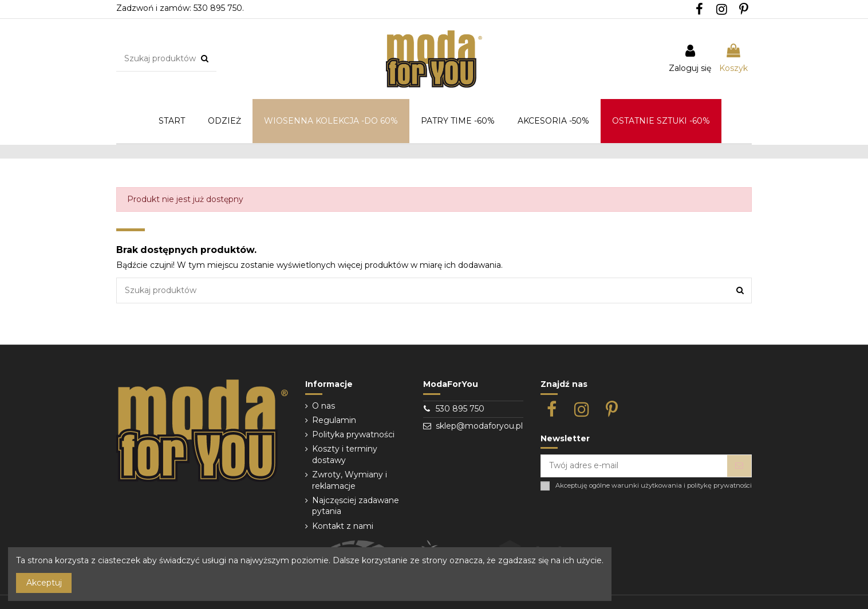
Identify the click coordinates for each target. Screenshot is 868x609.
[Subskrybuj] (739, 466)
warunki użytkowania (647, 486)
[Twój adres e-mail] (634, 466)
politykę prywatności (719, 486)
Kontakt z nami (343, 526)
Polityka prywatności (353, 434)
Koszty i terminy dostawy (345, 454)
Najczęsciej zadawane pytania (356, 506)
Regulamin (334, 420)
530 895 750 (460, 409)
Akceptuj (44, 583)
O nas (323, 406)
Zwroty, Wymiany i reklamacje (350, 480)
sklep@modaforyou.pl (479, 426)
